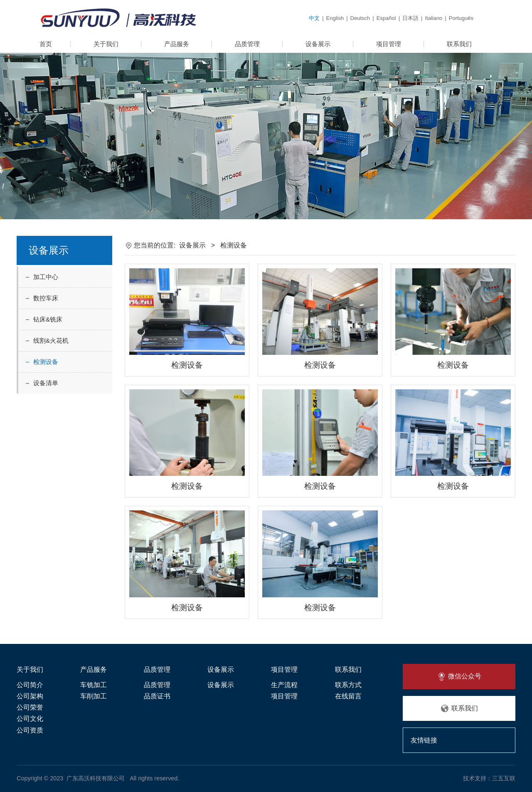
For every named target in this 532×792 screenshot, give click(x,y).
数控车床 (46, 298)
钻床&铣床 (48, 319)
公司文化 (30, 719)
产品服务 (177, 44)
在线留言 (348, 696)
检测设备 (46, 362)
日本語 (410, 18)
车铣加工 (94, 685)
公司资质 (30, 730)
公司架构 (30, 696)
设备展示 (318, 44)
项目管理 (389, 44)
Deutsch (360, 18)
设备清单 (46, 383)
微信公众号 (459, 677)
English (335, 18)
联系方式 (348, 685)
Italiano (433, 18)
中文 (314, 18)
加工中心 (46, 277)
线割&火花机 (51, 340)
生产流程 (284, 685)
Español (386, 18)
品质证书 (157, 696)
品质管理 (247, 44)
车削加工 (94, 696)
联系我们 (459, 44)
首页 (46, 44)
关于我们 (106, 44)
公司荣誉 (30, 707)
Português (461, 18)
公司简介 (30, 685)
